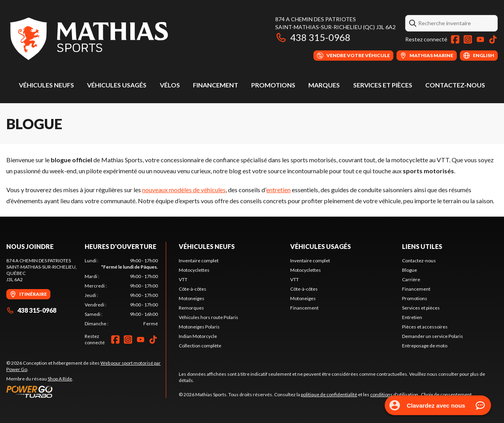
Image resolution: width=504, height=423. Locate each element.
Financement (216, 85)
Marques (324, 85)
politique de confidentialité (329, 394)
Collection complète (200, 346)
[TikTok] (493, 39)
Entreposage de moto (425, 346)
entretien (278, 190)
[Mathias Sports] (88, 38)
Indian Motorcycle (198, 336)
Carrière (411, 279)
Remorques (191, 308)
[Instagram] (468, 39)
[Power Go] (86, 391)
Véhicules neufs (46, 85)
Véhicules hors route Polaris (208, 317)
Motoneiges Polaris (199, 327)
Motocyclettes (194, 270)
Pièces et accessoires (425, 327)
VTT (183, 279)
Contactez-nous (455, 85)
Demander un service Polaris (433, 336)
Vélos (170, 85)
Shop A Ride (60, 379)
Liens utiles (422, 246)
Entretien (412, 317)
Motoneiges (192, 298)
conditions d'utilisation (394, 394)
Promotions (273, 85)
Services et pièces (383, 85)
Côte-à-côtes (193, 289)
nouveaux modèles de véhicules (184, 190)
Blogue (409, 270)
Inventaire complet (199, 261)
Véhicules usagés (117, 85)
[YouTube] (480, 39)
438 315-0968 (313, 37)
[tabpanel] (121, 292)
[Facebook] (455, 39)
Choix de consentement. (447, 394)
